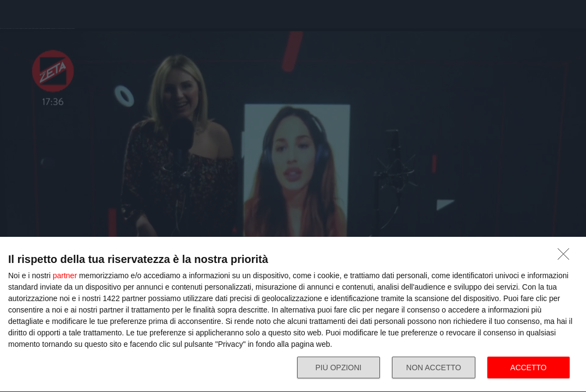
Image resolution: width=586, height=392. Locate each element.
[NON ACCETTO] (566, 257)
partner (65, 275)
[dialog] (293, 315)
